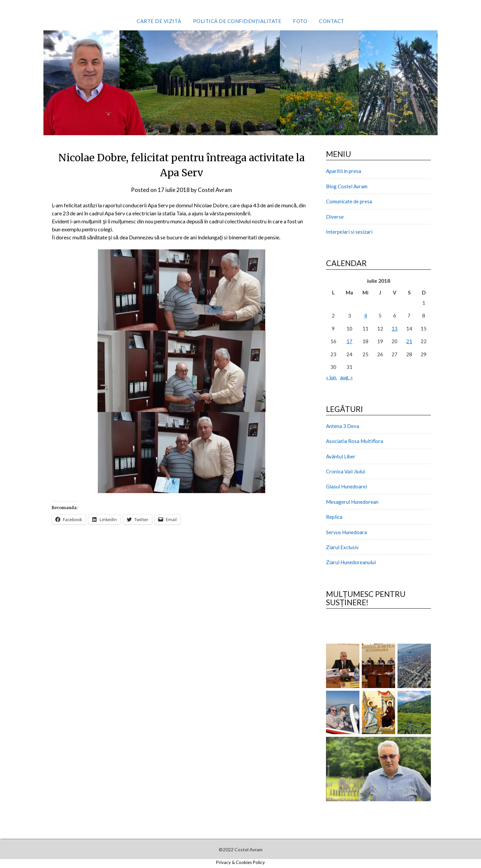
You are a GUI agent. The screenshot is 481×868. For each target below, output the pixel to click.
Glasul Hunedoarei (347, 486)
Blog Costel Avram (347, 186)
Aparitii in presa (344, 171)
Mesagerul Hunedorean (352, 502)
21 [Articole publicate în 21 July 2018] (409, 341)
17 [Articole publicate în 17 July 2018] (349, 341)
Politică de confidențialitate (237, 21)
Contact (332, 21)
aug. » (346, 377)
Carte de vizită (159, 21)
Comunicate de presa (349, 201)
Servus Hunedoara (346, 532)
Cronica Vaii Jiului (346, 471)
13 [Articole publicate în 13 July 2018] (394, 329)
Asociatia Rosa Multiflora (355, 441)
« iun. (332, 377)
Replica (334, 517)
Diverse (335, 217)
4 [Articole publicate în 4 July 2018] (366, 315)
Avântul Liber (341, 456)
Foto (300, 21)
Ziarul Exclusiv (342, 547)
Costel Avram (215, 190)
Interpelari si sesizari (349, 232)
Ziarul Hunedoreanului (351, 562)
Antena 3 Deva (343, 426)
